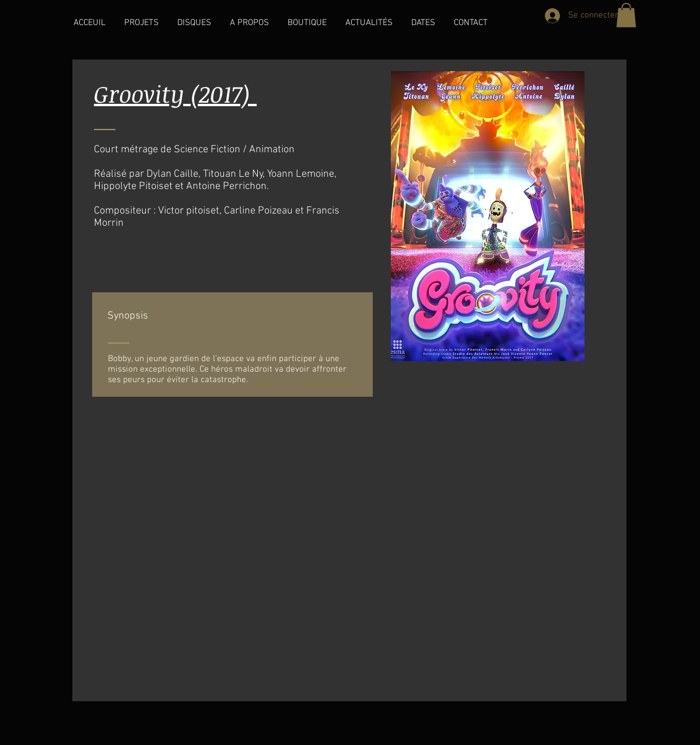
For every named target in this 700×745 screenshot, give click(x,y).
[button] (141, 23)
